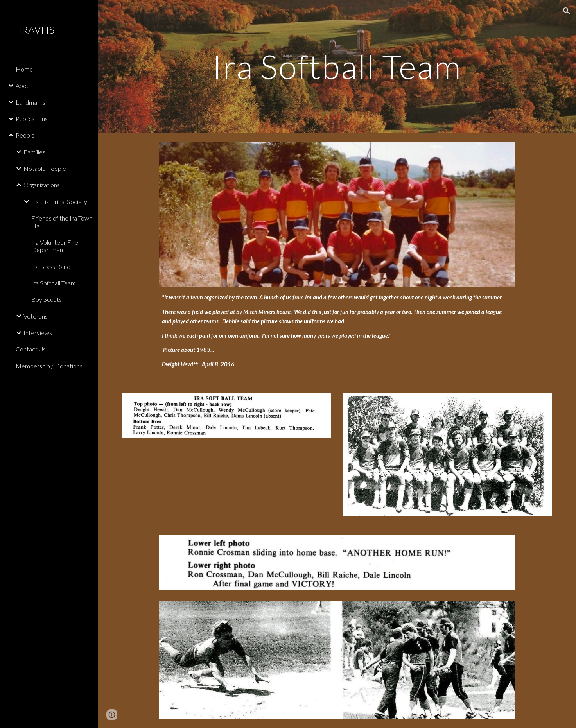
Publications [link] (32, 119)
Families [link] (34, 152)
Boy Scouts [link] (47, 299)
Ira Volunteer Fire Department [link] (55, 246)
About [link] (24, 85)
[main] (337, 66)
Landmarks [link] (31, 102)
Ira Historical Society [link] (59, 202)
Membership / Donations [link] (49, 366)
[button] (567, 11)
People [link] (25, 135)
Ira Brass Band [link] (51, 266)
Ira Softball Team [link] (54, 283)
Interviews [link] (38, 333)
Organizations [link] (42, 185)
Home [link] (24, 69)
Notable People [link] (45, 168)
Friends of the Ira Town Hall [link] (62, 222)
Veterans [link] (36, 316)
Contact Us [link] (31, 349)
